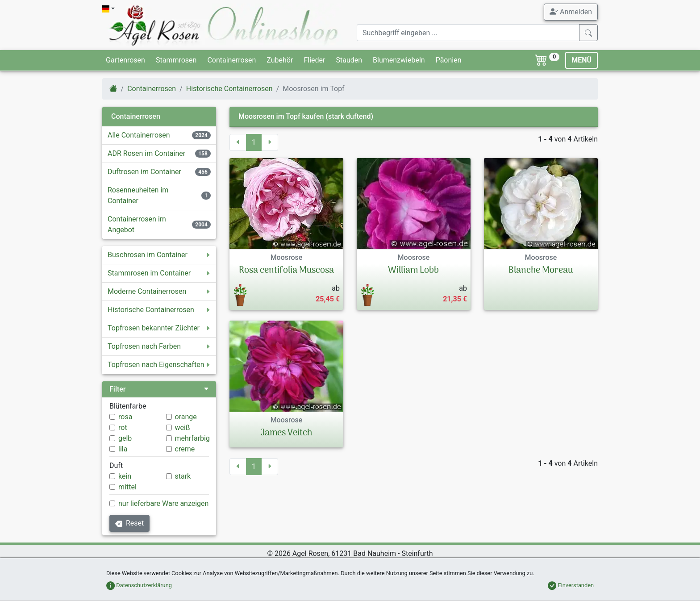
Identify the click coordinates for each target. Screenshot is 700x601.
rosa (125, 417)
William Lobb (413, 271)
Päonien (449, 60)
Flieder (314, 60)
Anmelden (571, 12)
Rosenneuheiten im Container (138, 195)
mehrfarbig (192, 438)
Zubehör (280, 60)
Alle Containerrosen (139, 135)
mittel (127, 487)
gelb (125, 438)
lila (123, 449)
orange (186, 417)
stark (183, 476)
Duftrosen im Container (144, 172)
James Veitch (286, 433)
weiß (183, 428)
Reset (129, 523)
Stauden (349, 60)
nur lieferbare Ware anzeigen (163, 503)
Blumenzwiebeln (399, 60)
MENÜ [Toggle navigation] (581, 60)
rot (123, 428)
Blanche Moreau (541, 271)
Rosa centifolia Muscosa (286, 271)
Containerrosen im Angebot (137, 224)
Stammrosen (176, 60)
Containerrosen (231, 60)
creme (185, 449)
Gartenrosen (125, 60)
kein (125, 476)
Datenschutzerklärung (139, 585)
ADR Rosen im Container (146, 153)
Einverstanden (571, 585)
